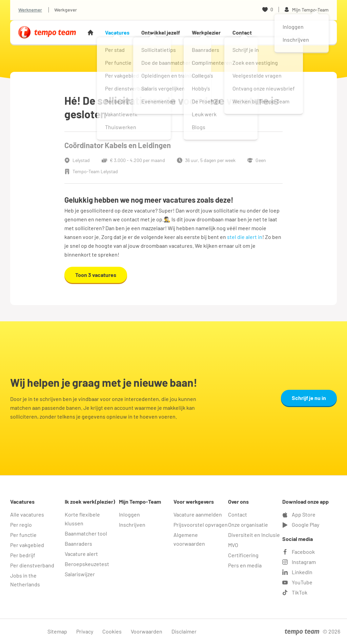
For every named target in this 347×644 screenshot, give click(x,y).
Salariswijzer (80, 574)
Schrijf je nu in (309, 398)
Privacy (85, 631)
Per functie (23, 535)
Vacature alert (81, 554)
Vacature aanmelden (198, 514)
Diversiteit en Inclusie (254, 535)
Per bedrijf (23, 555)
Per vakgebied (27, 545)
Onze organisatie (248, 525)
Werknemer (30, 10)
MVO (233, 545)
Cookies (112, 631)
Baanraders (78, 544)
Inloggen (129, 514)
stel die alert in (245, 237)
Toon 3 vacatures (96, 275)
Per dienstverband (32, 565)
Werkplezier (206, 32)
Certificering (243, 555)
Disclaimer (184, 631)
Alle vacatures (27, 514)
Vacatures (117, 32)
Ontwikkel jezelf (161, 32)
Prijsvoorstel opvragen (201, 525)
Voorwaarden (147, 631)
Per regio (21, 525)
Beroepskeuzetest (87, 564)
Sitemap (57, 631)
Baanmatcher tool (86, 533)
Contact (242, 32)
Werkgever (66, 10)
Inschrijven (132, 525)
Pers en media (245, 565)
